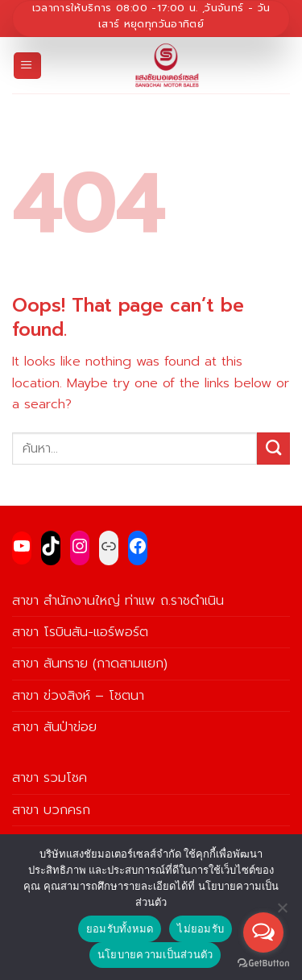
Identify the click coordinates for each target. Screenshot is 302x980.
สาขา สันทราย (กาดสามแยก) (90, 663)
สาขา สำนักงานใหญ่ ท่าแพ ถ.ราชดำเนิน (118, 600)
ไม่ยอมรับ (201, 929)
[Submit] (273, 449)
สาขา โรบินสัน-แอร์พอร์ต (80, 632)
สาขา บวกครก (51, 810)
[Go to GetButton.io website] (263, 963)
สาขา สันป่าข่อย (54, 727)
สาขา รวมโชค (50, 777)
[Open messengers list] (263, 932)
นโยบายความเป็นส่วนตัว (155, 955)
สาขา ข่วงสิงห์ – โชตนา (78, 695)
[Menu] (27, 66)
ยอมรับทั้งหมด (120, 929)
